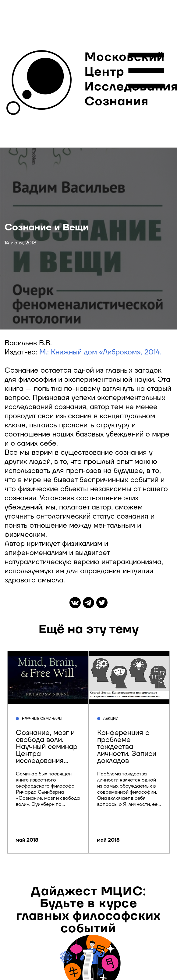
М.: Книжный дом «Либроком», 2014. (100, 352)
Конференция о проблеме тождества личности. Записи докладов (127, 747)
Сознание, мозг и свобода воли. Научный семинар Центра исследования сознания (47, 751)
